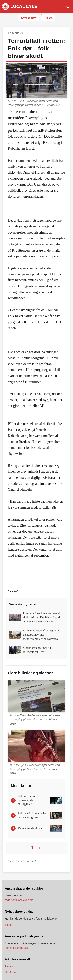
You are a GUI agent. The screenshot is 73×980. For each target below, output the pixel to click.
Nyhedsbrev (28, 18)
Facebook (11, 966)
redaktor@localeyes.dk (19, 900)
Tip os (48, 18)
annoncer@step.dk (16, 948)
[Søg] (68, 6)
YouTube (10, 972)
